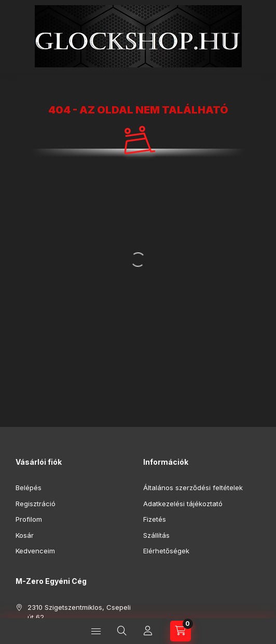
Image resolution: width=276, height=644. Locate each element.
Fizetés (155, 519)
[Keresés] (122, 631)
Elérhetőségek (166, 551)
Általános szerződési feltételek (193, 488)
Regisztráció (36, 504)
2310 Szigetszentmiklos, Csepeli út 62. (79, 612)
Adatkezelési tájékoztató (183, 504)
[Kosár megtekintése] (181, 631)
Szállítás (156, 535)
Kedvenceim (35, 551)
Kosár (25, 535)
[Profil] (148, 631)
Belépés (29, 488)
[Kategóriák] (96, 631)
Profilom (29, 519)
